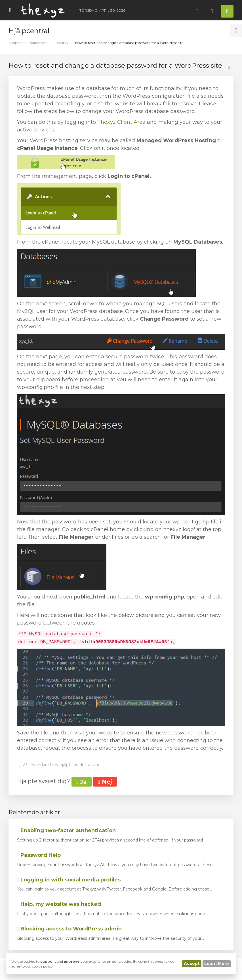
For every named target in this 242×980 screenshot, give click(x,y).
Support (15, 43)
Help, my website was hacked (59, 904)
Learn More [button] (217, 964)
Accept (192, 964)
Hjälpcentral (39, 43)
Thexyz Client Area (121, 122)
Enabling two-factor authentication (66, 830)
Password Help (39, 855)
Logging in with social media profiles (69, 880)
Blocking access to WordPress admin (69, 929)
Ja (82, 782)
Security (62, 43)
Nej (105, 782)
